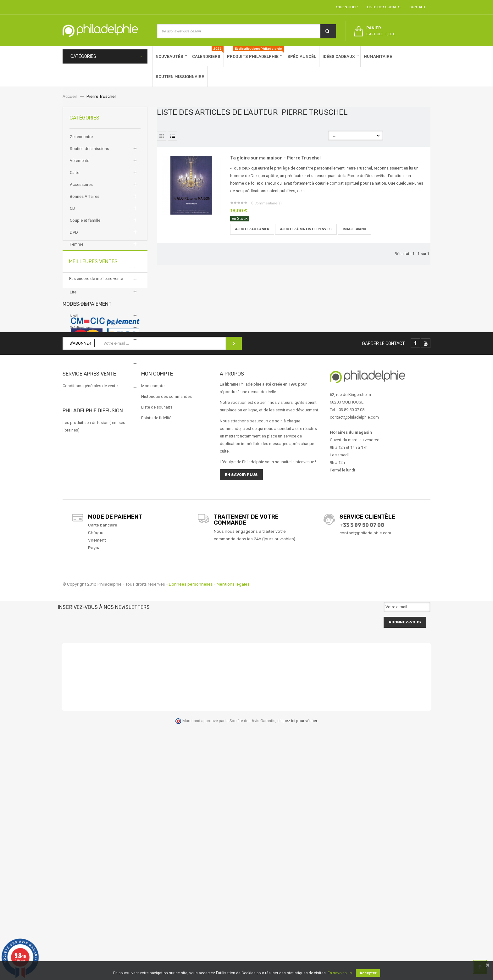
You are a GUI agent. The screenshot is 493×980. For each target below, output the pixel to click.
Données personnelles (191, 838)
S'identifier (346, 7)
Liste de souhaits (383, 7)
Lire (73, 296)
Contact (417, 7)
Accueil (70, 96)
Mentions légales (233, 838)
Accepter (368, 973)
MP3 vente (79, 308)
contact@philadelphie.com (365, 787)
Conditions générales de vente (90, 640)
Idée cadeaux (82, 273)
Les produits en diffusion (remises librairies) (94, 680)
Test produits (82, 356)
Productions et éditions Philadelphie (102, 344)
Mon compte (153, 640)
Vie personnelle (84, 392)
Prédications (81, 332)
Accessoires (81, 189)
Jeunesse (79, 284)
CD (72, 213)
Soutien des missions (89, 153)
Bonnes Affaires (85, 201)
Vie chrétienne (83, 380)
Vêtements (80, 165)
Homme (77, 261)
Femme (77, 249)
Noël (74, 320)
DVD (74, 237)
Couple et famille (85, 225)
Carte (75, 177)
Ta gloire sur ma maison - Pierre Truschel (275, 158)
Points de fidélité (156, 672)
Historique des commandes (166, 650)
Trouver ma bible (85, 368)
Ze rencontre (81, 141)
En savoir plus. (340, 973)
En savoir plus (241, 728)
